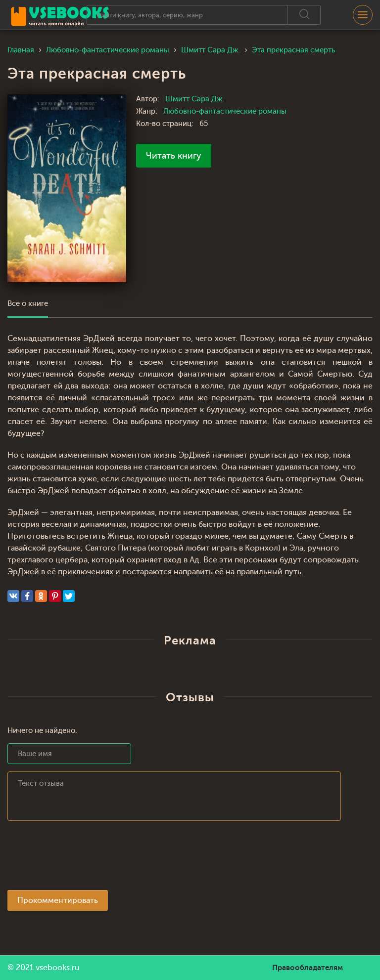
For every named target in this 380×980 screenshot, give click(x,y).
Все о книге (28, 304)
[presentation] (83, 858)
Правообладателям (308, 968)
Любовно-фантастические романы (225, 111)
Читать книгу (174, 156)
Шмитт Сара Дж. (195, 99)
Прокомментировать (58, 900)
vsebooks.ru (58, 968)
